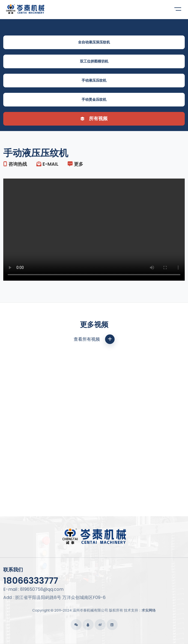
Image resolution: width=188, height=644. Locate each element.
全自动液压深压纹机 (94, 42)
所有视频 (94, 118)
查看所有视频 (94, 339)
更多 (75, 164)
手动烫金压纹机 (94, 100)
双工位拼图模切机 (94, 61)
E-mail (47, 164)
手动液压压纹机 (94, 80)
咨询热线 (15, 164)
